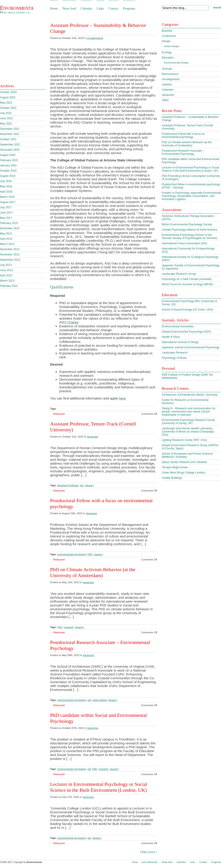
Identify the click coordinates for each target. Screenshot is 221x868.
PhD (90, 554)
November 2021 (10, 134)
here (122, 398)
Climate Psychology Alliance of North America (189, 230)
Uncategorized (95, 38)
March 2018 (7, 197)
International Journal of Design (180, 342)
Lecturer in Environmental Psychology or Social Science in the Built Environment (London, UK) (99, 787)
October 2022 (8, 108)
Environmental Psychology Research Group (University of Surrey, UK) (188, 422)
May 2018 (6, 186)
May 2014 (6, 234)
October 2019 (8, 171)
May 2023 (6, 103)
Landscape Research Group (179, 274)
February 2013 (9, 286)
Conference (169, 36)
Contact (113, 9)
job (82, 485)
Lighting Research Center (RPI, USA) (184, 440)
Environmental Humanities (178, 326)
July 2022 (6, 113)
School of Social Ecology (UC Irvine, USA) (187, 310)
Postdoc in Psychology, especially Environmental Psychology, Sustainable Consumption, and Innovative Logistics (191, 196)
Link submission (150, 862)
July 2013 (6, 265)
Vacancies (93, 437)
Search (217, 8)
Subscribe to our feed (25, 72)
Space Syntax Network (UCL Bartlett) (184, 462)
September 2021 (10, 145)
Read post (59, 414)
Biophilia (167, 31)
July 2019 (6, 181)
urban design (100, 700)
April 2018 (6, 192)
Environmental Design (176, 63)
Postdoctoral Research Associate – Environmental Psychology (183, 152)
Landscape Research (175, 353)
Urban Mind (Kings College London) (184, 473)
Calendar (86, 9)
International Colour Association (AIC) (185, 243)
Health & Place (171, 337)
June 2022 (6, 118)
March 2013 (7, 281)
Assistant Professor (68, 485)
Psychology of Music (174, 358)
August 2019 (8, 176)
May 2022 (6, 124)
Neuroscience (170, 74)
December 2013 (10, 249)
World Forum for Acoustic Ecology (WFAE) (188, 284)
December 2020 (10, 150)
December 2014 (10, 228)
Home (54, 9)
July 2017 (6, 207)
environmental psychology (72, 554)
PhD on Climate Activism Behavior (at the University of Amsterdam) (93, 572)
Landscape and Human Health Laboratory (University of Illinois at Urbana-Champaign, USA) (188, 432)
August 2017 (8, 202)
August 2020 (8, 155)
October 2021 (8, 139)
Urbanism (168, 90)
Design (166, 41)
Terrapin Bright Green (175, 467)
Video (165, 100)
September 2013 (10, 260)
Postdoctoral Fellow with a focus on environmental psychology (183, 135)
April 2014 (6, 239)
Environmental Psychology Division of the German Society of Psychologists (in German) (189, 237)
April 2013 (6, 275)
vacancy (89, 485)
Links (100, 9)
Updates (167, 84)
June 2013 (6, 270)
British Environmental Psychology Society (187, 224)
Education (168, 58)
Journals (167, 69)
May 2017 (6, 218)
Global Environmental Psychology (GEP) (186, 332)
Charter (73, 322)
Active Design (172, 46)
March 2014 (7, 244)
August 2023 (8, 97)
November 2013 (10, 255)
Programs (129, 9)
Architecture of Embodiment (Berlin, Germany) (190, 395)
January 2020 (8, 165)
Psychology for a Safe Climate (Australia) (187, 279)
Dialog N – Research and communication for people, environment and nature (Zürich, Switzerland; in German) (189, 412)
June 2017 (6, 213)
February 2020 (9, 160)
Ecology (167, 52)
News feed (69, 9)
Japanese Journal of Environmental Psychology (191, 347)
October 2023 (8, 92)
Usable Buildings (172, 478)
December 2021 (10, 129)
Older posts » (149, 852)
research (68, 627)
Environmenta (17, 8)
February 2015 (9, 223)
